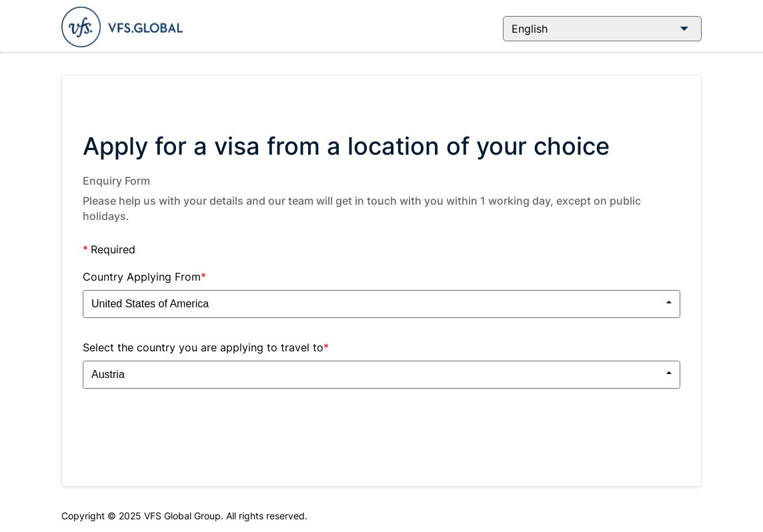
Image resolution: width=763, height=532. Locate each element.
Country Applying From (144, 277)
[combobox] (381, 304)
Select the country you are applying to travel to (206, 348)
